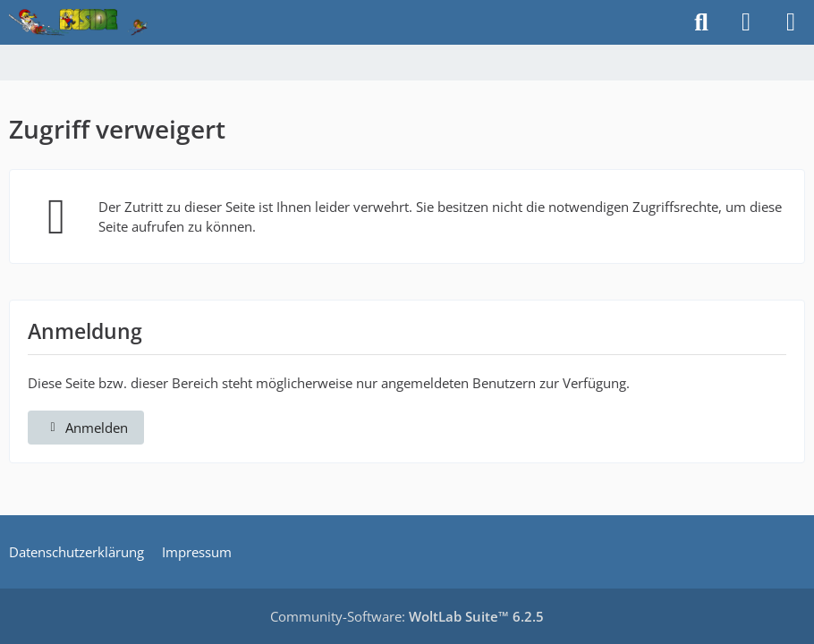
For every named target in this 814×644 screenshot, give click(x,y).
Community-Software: (407, 616)
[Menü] (791, 22)
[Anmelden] (746, 22)
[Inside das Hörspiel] (78, 22)
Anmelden (86, 428)
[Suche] (701, 22)
